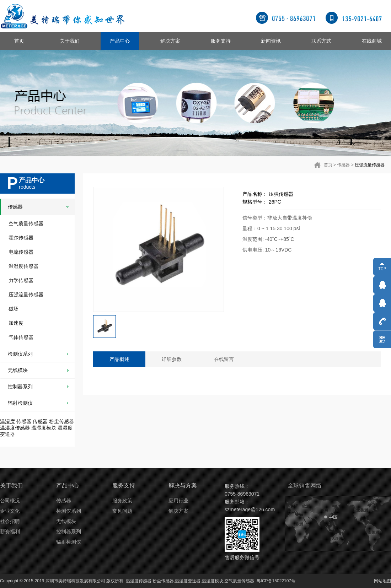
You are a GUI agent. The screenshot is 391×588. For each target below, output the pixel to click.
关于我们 (70, 41)
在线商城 (372, 41)
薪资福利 (10, 532)
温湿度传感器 (23, 266)
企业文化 (10, 511)
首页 (19, 41)
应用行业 (178, 501)
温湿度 (7, 421)
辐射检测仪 (20, 403)
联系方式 (321, 41)
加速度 (16, 323)
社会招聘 (10, 521)
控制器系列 (20, 387)
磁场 (14, 309)
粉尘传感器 (61, 421)
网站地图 (382, 581)
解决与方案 (183, 485)
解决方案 (170, 41)
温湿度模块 (44, 428)
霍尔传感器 (21, 238)
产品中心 (120, 41)
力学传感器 (21, 280)
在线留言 (224, 359)
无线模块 (18, 370)
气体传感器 (21, 337)
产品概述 (119, 359)
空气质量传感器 (26, 223)
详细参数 (172, 359)
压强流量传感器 (370, 165)
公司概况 (10, 501)
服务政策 (122, 501)
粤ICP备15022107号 (276, 581)
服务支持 (221, 41)
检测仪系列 (20, 354)
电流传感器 (21, 252)
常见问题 (122, 511)
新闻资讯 (271, 41)
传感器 (343, 165)
